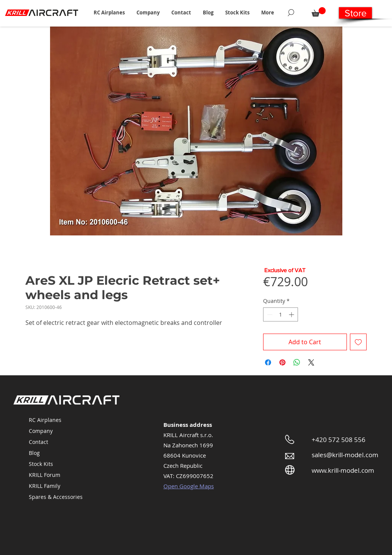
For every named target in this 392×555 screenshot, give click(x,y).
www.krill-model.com (343, 470)
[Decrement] (269, 314)
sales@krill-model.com (345, 455)
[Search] (291, 13)
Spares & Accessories (56, 497)
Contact (38, 442)
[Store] (355, 13)
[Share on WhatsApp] (297, 362)
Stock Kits (41, 464)
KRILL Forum (45, 475)
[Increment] (292, 314)
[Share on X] (311, 362)
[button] (109, 13)
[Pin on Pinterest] (282, 362)
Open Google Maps (189, 486)
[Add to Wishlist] (358, 342)
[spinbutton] (281, 314)
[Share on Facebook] (268, 362)
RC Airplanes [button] (45, 420)
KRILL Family (45, 486)
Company (41, 431)
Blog (34, 453)
